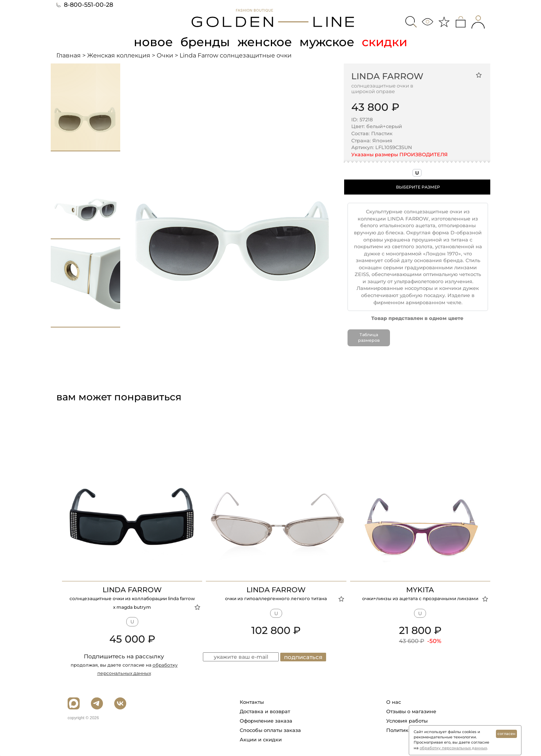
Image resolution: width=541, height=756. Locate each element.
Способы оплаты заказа (270, 730)
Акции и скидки (261, 739)
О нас (394, 702)
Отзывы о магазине (411, 711)
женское (265, 42)
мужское (327, 42)
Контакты (252, 702)
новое (153, 42)
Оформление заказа (266, 721)
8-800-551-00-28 (85, 5)
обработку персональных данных (453, 748)
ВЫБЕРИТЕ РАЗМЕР (418, 187)
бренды (205, 42)
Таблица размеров (369, 338)
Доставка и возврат (265, 711)
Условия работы (407, 721)
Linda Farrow (387, 76)
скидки (385, 42)
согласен (506, 734)
